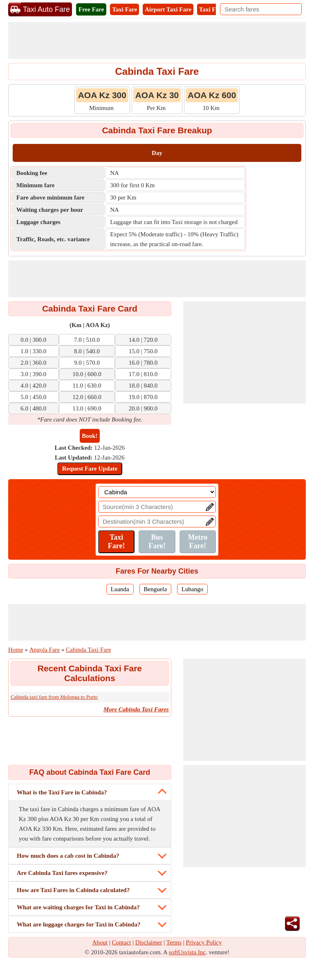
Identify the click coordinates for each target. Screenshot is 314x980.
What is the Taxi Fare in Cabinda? (62, 792)
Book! (90, 436)
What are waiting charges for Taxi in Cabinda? (78, 907)
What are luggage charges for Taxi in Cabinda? (78, 924)
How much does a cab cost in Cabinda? (68, 856)
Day (157, 153)
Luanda (120, 589)
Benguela (156, 589)
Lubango (192, 589)
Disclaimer (149, 942)
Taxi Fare (124, 9)
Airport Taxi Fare (168, 9)
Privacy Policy (204, 942)
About (100, 942)
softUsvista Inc (187, 952)
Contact (122, 942)
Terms (174, 942)
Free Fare (91, 9)
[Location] (157, 492)
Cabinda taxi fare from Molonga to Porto (54, 697)
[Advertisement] (157, 40)
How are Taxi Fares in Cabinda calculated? (73, 890)
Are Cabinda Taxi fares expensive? (62, 873)
